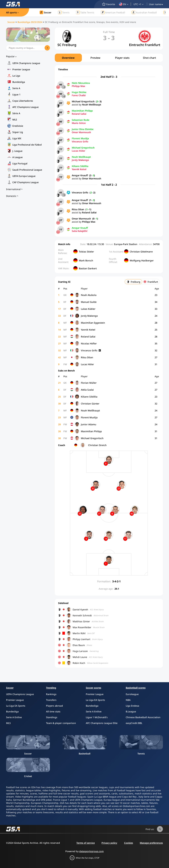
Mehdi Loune (80, 657)
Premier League (21, 69)
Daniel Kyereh (80, 609)
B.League (131, 711)
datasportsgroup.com (91, 851)
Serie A (16, 88)
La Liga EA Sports (16, 706)
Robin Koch (79, 663)
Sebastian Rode (81, 120)
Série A (16, 113)
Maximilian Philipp (82, 111)
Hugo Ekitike (79, 92)
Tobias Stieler (86, 252)
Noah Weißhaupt (92, 105)
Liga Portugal (20, 163)
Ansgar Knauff (80, 175)
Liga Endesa (132, 706)
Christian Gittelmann (141, 252)
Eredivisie (18, 126)
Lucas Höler (78, 151)
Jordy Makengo (80, 160)
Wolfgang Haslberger (142, 260)
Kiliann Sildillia (80, 166)
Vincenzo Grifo (80, 142)
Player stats (122, 58)
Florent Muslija (80, 138)
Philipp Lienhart (81, 639)
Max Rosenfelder (82, 627)
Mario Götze (79, 123)
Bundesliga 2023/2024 (30, 22)
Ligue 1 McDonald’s (97, 717)
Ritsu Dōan (78, 209)
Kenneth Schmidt (82, 615)
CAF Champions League (25, 182)
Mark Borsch (86, 260)
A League (17, 157)
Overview (68, 58)
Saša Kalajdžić (80, 231)
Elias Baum (79, 645)
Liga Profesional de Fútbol (27, 145)
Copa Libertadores (23, 101)
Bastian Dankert (88, 268)
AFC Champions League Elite (102, 723)
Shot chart (149, 58)
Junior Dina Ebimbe (83, 129)
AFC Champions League (25, 107)
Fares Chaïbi (79, 95)
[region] (109, 58)
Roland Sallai (79, 114)
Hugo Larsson (80, 651)
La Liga (16, 76)
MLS (15, 120)
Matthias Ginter (81, 621)
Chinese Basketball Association (143, 717)
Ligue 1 (16, 94)
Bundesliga (19, 82)
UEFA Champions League (26, 63)
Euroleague (132, 694)
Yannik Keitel (79, 169)
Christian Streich (97, 445)
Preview (95, 58)
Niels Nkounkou (81, 83)
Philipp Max (78, 86)
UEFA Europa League (24, 176)
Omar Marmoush (81, 132)
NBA (128, 700)
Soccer (11, 22)
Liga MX (17, 138)
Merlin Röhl (79, 633)
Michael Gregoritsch (83, 101)
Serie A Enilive (14, 717)
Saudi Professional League (27, 170)
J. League (17, 151)
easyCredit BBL (134, 723)
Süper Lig (18, 132)
